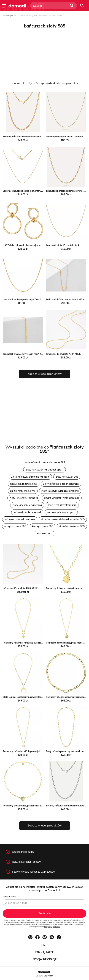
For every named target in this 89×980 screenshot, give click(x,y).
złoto (45, 533)
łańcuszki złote (62, 498)
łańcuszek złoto (24, 484)
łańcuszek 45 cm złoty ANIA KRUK (63, 354)
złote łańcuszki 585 (44, 463)
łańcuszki (27, 512)
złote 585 (63, 519)
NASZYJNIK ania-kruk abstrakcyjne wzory (24, 245)
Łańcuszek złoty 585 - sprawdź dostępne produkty (44, 83)
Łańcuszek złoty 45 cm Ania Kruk (63, 245)
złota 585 (72, 526)
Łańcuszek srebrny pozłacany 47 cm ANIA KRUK (27, 300)
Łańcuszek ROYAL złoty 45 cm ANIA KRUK (24, 354)
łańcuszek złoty (62, 505)
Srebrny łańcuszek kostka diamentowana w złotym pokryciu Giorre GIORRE (41, 191)
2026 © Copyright (44, 976)
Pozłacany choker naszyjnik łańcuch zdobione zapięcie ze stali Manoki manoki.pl (43, 806)
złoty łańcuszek (44, 470)
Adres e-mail (9, 896)
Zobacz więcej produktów (45, 374)
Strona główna (10, 16)
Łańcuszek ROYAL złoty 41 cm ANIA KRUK (67, 300)
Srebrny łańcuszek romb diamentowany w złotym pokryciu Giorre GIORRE (40, 137)
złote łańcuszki (30, 477)
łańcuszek (61, 512)
